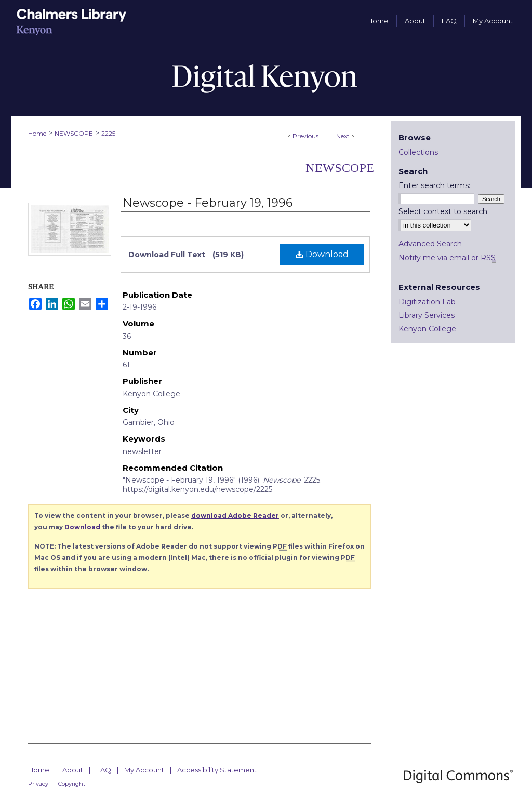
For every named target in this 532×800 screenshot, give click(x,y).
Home (37, 133)
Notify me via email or (447, 258)
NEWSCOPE (74, 133)
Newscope (340, 168)
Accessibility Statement (217, 770)
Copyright (72, 784)
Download (322, 254)
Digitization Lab (427, 302)
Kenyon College (427, 329)
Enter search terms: (434, 185)
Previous (305, 136)
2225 (108, 133)
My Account (144, 770)
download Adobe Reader (235, 516)
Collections (418, 152)
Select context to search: (444, 211)
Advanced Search (430, 244)
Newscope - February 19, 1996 (208, 203)
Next (343, 136)
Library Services (427, 315)
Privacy (38, 784)
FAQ (104, 770)
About (73, 770)
